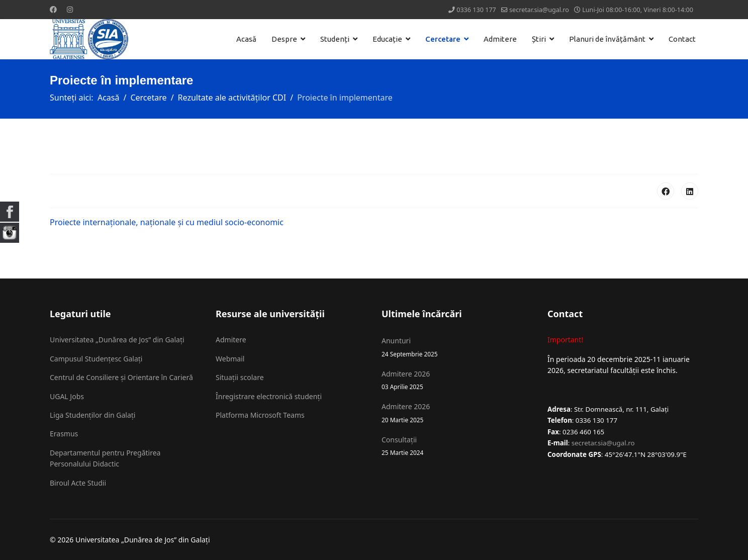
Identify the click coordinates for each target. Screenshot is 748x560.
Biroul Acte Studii (78, 483)
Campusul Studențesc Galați (96, 359)
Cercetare (443, 39)
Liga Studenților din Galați (92, 415)
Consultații (457, 446)
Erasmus (64, 434)
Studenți (335, 39)
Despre (284, 39)
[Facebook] (53, 9)
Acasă (246, 39)
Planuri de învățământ (607, 39)
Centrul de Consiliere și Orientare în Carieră (121, 377)
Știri (539, 39)
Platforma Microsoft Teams (260, 415)
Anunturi (457, 347)
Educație (387, 39)
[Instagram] (70, 9)
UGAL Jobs (67, 396)
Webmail (230, 359)
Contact (682, 39)
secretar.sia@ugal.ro (539, 10)
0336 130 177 (476, 10)
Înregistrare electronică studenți (269, 396)
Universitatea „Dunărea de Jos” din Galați (117, 340)
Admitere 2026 (457, 380)
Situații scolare (240, 377)
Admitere (500, 39)
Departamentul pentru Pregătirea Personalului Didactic (105, 458)
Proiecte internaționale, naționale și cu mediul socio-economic (167, 222)
